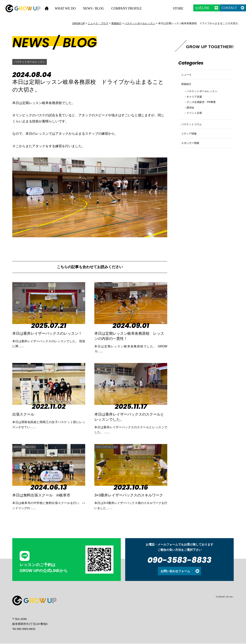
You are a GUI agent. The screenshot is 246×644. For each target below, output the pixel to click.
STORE (178, 8)
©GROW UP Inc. (225, 597)
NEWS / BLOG (93, 8)
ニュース (187, 76)
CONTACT (229, 8)
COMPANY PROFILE (126, 8)
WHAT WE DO (65, 8)
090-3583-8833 (179, 560)
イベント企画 (196, 123)
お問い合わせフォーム (175, 571)
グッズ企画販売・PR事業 (205, 110)
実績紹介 (187, 89)
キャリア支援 (196, 104)
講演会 (192, 116)
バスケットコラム (194, 136)
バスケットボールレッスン (32, 62)
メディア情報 (191, 148)
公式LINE (202, 8)
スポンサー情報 (192, 161)
